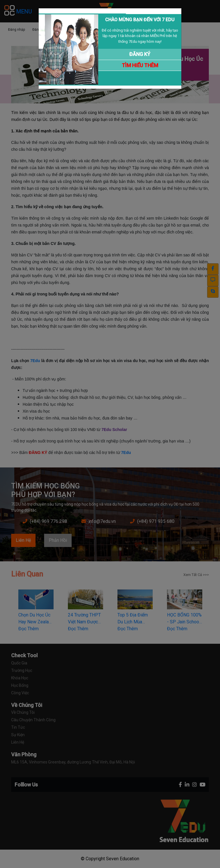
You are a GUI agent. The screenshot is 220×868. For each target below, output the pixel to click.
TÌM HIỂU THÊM (140, 65)
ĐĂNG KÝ (140, 54)
